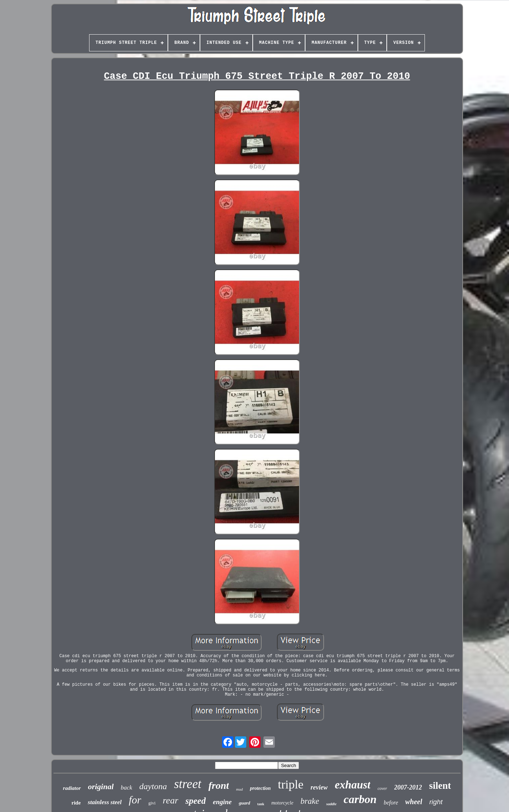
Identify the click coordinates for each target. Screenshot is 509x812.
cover (382, 788)
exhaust (353, 785)
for (135, 800)
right (436, 802)
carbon (360, 799)
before (391, 803)
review (319, 787)
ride (76, 803)
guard (245, 803)
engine (222, 802)
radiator (72, 788)
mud (239, 789)
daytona (153, 786)
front (219, 785)
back (127, 788)
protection (260, 788)
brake (310, 801)
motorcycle (282, 803)
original (101, 786)
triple (291, 784)
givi (152, 803)
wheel (414, 802)
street (187, 784)
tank (261, 804)
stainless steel (105, 802)
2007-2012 (408, 787)
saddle (331, 804)
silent (440, 786)
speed (196, 801)
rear (170, 800)
